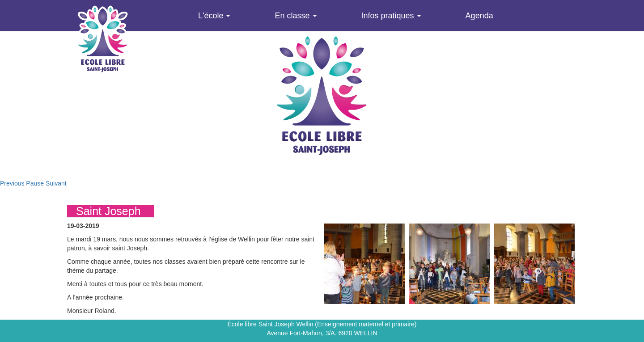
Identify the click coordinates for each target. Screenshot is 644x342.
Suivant (56, 183)
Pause (35, 183)
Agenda (479, 16)
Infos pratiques (391, 16)
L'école (214, 16)
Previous (12, 183)
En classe (295, 16)
